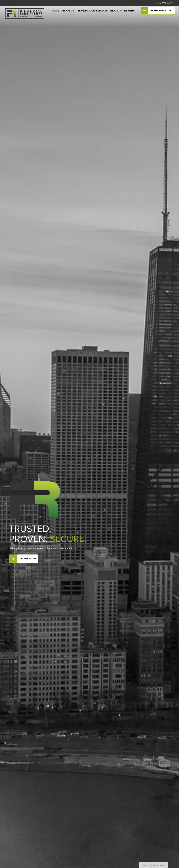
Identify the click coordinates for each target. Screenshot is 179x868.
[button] (55, 11)
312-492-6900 (163, 3)
